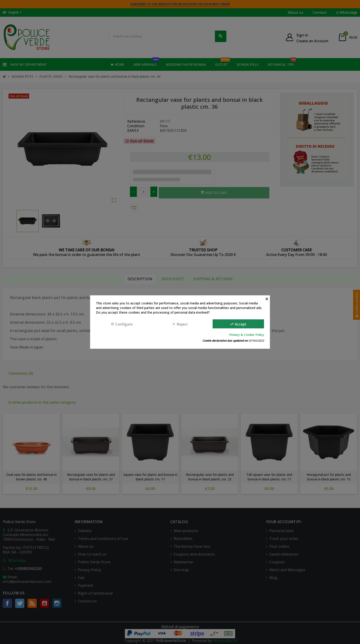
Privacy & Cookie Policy (247, 335)
